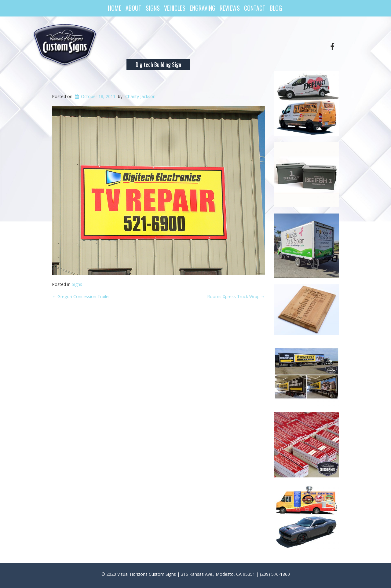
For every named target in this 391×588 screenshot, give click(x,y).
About (133, 8)
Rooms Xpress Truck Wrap (236, 296)
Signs (153, 8)
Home (115, 8)
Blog (276, 8)
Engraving (203, 8)
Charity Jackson (140, 96)
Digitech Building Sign (158, 64)
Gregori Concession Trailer (81, 296)
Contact (255, 8)
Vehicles (175, 8)
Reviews (230, 8)
